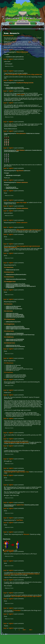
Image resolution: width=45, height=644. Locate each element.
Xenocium (26, 537)
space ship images (22, 203)
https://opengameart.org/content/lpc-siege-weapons (26, 599)
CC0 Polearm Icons (9, 320)
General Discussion (8, 36)
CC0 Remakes (17, 614)
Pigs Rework (20, 171)
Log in (5, 50)
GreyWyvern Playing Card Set (25, 83)
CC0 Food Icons (8, 374)
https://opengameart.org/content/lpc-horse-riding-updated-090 (24, 75)
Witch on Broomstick (22, 52)
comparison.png (9, 553)
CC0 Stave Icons (9, 268)
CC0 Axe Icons (8, 305)
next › (24, 633)
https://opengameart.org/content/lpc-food (16, 444)
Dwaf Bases (20, 523)
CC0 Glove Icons (9, 364)
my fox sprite (20, 95)
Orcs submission (21, 134)
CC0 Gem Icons (8, 312)
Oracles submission (22, 223)
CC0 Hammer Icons (9, 344)
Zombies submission (22, 209)
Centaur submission (22, 183)
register (11, 50)
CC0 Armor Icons (9, 332)
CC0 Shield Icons (9, 338)
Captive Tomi (20, 507)
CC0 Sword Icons (9, 278)
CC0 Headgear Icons (10, 283)
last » (31, 633)
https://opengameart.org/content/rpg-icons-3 (29, 230)
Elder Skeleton (20, 151)
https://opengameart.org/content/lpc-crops (16, 474)
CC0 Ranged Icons (9, 325)
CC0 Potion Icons (9, 273)
